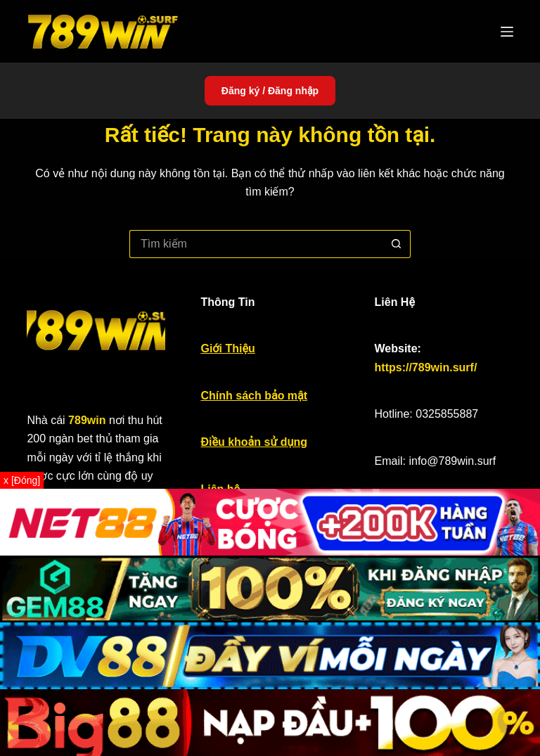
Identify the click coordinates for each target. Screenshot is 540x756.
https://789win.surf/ (426, 367)
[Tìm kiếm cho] (256, 244)
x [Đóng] (22, 480)
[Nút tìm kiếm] (397, 244)
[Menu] (507, 32)
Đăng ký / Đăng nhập (270, 91)
